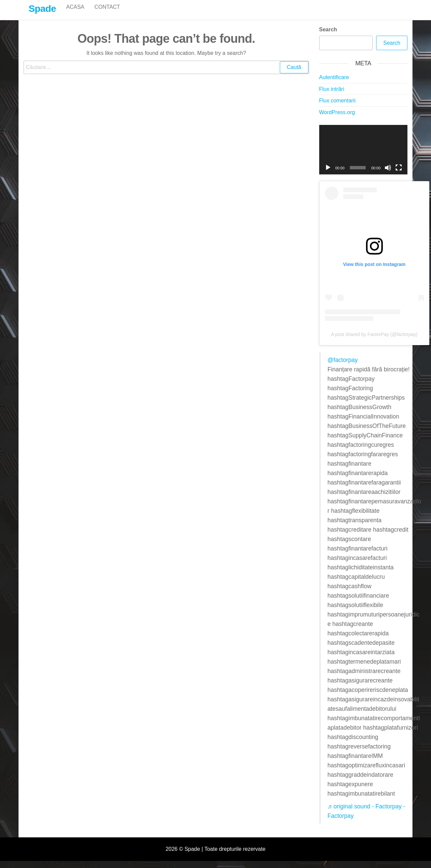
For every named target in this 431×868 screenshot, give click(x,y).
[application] (363, 157)
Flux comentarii (337, 108)
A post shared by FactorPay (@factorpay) (374, 341)
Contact (107, 13)
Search (328, 37)
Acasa (75, 13)
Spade (42, 9)
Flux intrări (332, 96)
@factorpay (343, 367)
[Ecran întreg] (399, 175)
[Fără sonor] (388, 175)
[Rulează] (328, 175)
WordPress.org (337, 119)
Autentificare (334, 84)
